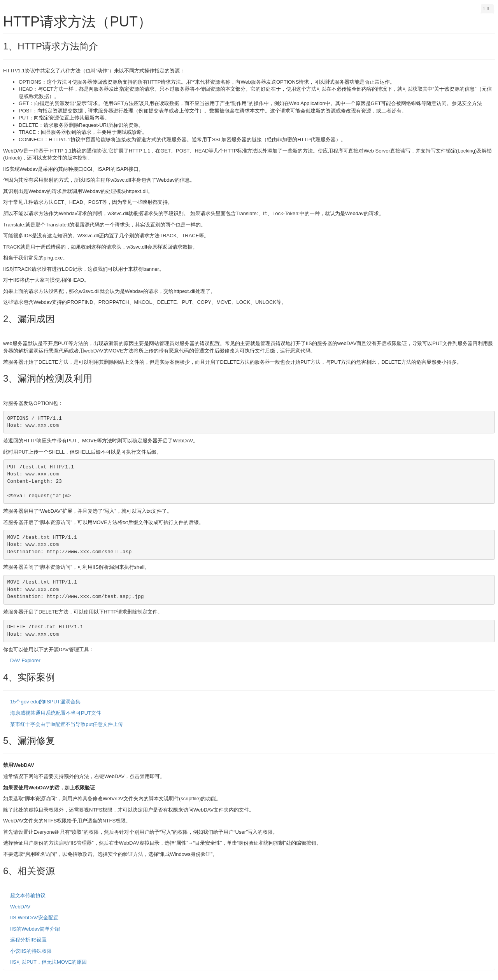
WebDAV (20, 907)
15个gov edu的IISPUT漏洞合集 (45, 702)
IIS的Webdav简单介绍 (35, 929)
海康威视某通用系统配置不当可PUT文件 (56, 713)
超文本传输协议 (28, 895)
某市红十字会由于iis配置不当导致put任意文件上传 (67, 724)
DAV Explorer (25, 660)
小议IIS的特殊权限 (31, 951)
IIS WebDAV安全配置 (34, 918)
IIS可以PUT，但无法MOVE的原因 (48, 962)
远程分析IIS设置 (28, 940)
